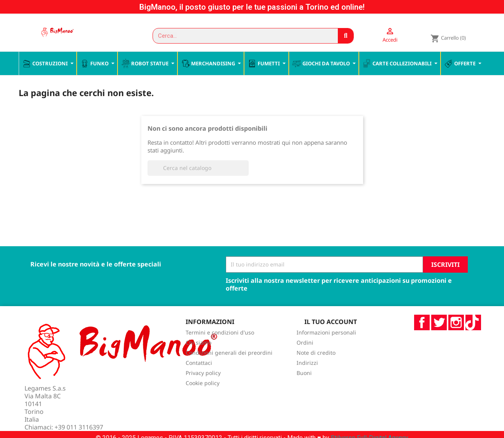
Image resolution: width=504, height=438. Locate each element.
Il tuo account (331, 338)
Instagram (456, 339)
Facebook (422, 339)
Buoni (304, 390)
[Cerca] (198, 184)
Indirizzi (307, 379)
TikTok (473, 339)
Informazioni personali (326, 349)
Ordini (305, 359)
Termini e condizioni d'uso (220, 349)
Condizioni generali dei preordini (229, 369)
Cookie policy (203, 400)
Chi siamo (198, 359)
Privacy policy (203, 390)
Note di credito (316, 369)
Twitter (439, 339)
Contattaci (199, 379)
